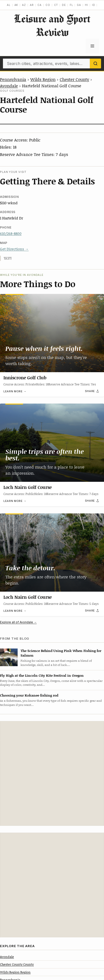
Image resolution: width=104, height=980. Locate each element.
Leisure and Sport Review (52, 25)
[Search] (95, 64)
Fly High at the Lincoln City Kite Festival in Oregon (42, 675)
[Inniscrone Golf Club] (52, 333)
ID (94, 5)
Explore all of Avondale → (18, 622)
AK (16, 5)
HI (87, 5)
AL (9, 5)
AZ (24, 5)
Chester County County (17, 964)
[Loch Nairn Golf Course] (52, 443)
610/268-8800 (11, 233)
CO (48, 5)
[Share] (92, 391)
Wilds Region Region (15, 972)
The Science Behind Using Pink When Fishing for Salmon (61, 653)
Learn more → (15, 391)
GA (79, 5)
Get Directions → (14, 249)
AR (32, 5)
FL (71, 5)
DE (64, 5)
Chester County (74, 79)
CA (40, 5)
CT (56, 5)
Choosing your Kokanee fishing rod (29, 695)
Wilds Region (43, 79)
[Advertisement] (52, 773)
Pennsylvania (13, 79)
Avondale (9, 86)
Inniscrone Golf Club (25, 378)
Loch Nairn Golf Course (28, 487)
